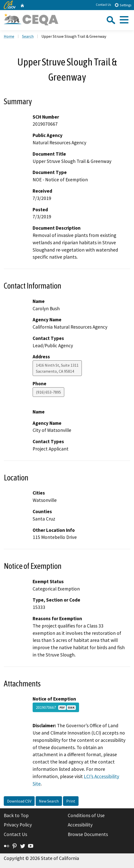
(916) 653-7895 (48, 392)
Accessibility (80, 825)
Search (28, 36)
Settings (123, 5)
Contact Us (103, 5)
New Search (49, 801)
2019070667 (56, 707)
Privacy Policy (18, 825)
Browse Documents (88, 834)
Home (9, 36)
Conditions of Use (86, 815)
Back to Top (16, 815)
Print (71, 801)
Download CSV (19, 801)
